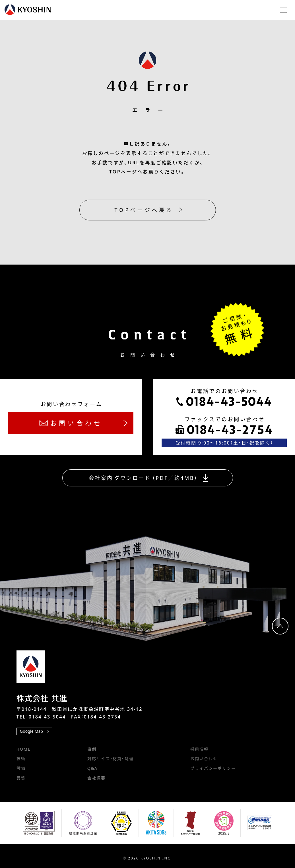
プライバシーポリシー (213, 768)
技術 (21, 759)
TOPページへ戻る (149, 210)
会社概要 (96, 778)
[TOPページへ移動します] (31, 667)
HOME (24, 749)
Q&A (92, 768)
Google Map (34, 731)
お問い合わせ (204, 759)
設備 (21, 768)
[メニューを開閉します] (283, 10)
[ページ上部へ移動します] (280, 626)
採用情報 (199, 749)
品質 (21, 778)
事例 (92, 749)
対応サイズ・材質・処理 (111, 759)
